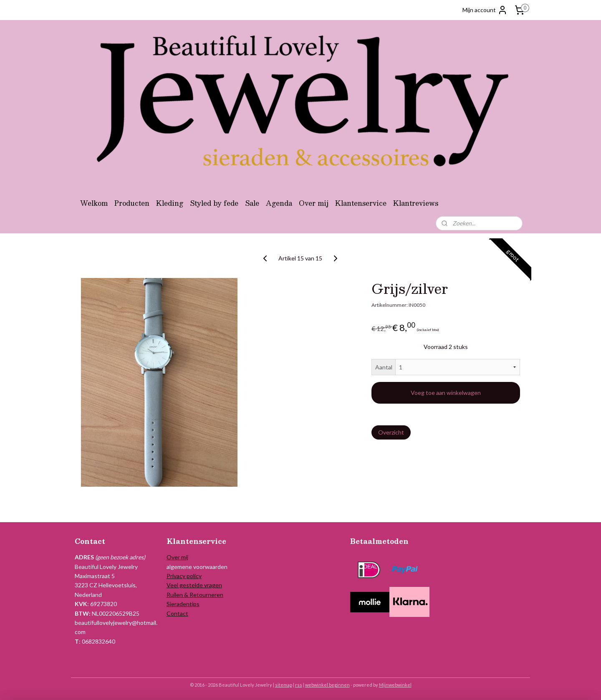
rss (299, 685)
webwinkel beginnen (327, 685)
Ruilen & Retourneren (195, 595)
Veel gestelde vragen (194, 585)
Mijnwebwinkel (395, 685)
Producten (132, 203)
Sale (252, 203)
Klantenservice (361, 203)
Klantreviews (416, 203)
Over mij (314, 203)
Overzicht (391, 432)
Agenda (279, 203)
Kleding (170, 203)
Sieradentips (183, 604)
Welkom (94, 203)
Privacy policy (184, 576)
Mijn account (485, 10)
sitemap (284, 685)
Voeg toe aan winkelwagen (446, 393)
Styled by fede (214, 203)
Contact (177, 613)
